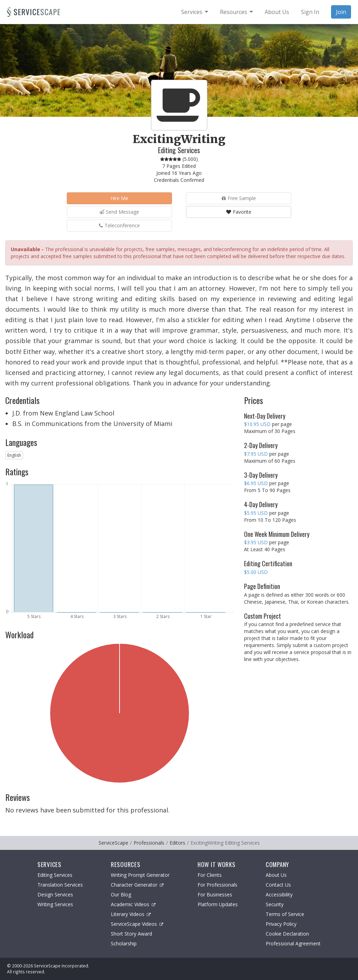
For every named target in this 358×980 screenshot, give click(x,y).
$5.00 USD (256, 572)
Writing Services (55, 904)
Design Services (55, 894)
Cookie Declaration (287, 934)
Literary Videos (131, 914)
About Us (276, 875)
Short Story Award (131, 934)
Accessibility (279, 894)
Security (275, 904)
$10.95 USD (257, 424)
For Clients (210, 875)
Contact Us (278, 885)
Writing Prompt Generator (140, 875)
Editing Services (55, 875)
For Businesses (215, 894)
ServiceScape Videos (137, 924)
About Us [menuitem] (277, 12)
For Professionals (217, 885)
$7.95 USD (256, 454)
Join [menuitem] (341, 12)
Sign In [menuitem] (310, 12)
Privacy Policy (281, 924)
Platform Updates (218, 904)
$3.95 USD (256, 542)
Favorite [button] (239, 212)
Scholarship (124, 943)
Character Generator (137, 885)
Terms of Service (285, 914)
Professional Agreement (293, 943)
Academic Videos (133, 904)
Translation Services (60, 885)
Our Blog (121, 894)
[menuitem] (195, 12)
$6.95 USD (256, 483)
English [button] (14, 455)
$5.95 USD (256, 513)
